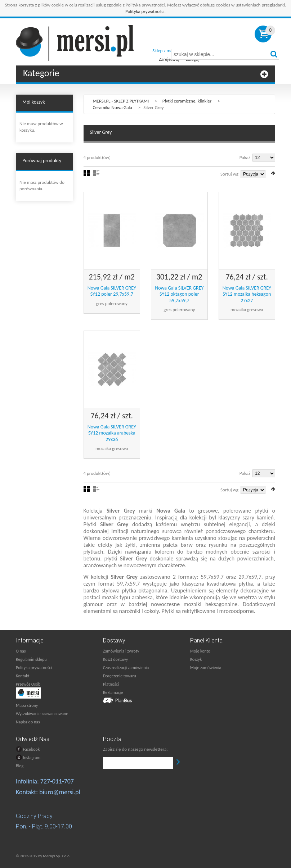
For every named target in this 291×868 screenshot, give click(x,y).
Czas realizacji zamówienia (126, 668)
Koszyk (196, 659)
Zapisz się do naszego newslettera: (135, 749)
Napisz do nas (28, 722)
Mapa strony (27, 705)
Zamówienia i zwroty (121, 651)
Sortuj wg (229, 174)
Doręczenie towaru (120, 676)
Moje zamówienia (206, 668)
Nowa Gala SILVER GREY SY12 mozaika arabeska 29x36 (112, 433)
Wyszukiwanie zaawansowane (42, 714)
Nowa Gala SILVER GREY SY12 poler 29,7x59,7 (112, 291)
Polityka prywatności (145, 11)
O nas (21, 651)
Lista (96, 173)
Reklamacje (113, 692)
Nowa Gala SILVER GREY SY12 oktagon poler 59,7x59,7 (179, 294)
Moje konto (200, 651)
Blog (20, 766)
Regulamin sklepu (31, 659)
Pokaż (245, 157)
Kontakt (23, 676)
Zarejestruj (169, 59)
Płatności (111, 684)
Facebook (28, 749)
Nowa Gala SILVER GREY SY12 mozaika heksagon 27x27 (247, 294)
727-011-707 (57, 781)
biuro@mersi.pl (60, 792)
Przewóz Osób (28, 684)
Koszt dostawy (115, 659)
